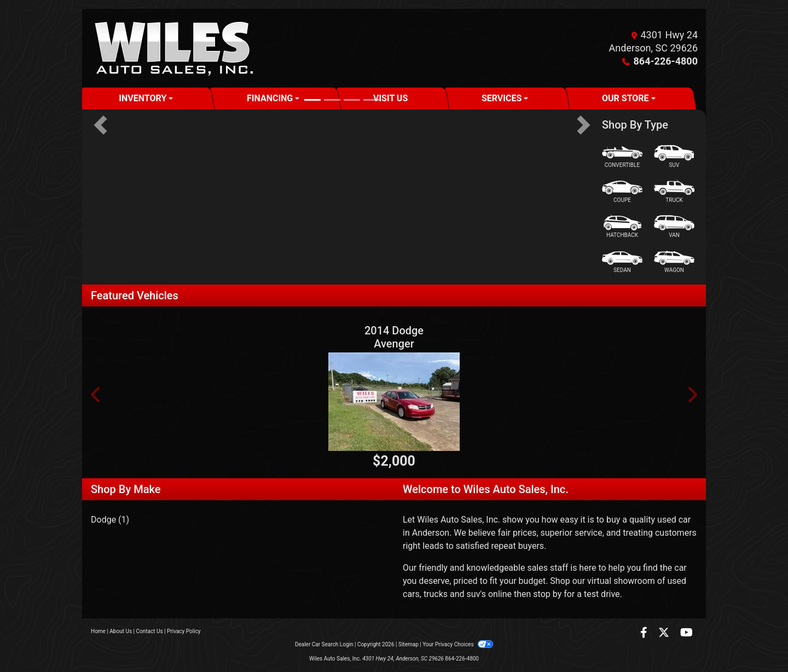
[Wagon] (674, 262)
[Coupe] (622, 192)
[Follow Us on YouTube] (686, 633)
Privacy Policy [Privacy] (184, 631)
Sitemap (409, 644)
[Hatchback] (622, 227)
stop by (547, 594)
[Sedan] (622, 262)
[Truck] (674, 192)
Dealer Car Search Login (324, 644)
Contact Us (150, 631)
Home (98, 631)
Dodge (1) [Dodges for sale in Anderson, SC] (110, 520)
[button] (100, 125)
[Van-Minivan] (674, 227)
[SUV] (674, 157)
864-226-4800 (666, 61)
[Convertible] (622, 157)
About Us (121, 631)
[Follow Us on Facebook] (645, 633)
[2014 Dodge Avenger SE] (394, 402)
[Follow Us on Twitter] (665, 633)
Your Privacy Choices (458, 644)
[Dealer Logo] (173, 48)
